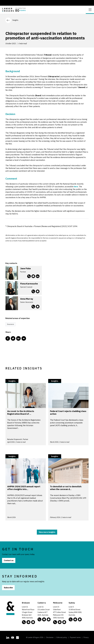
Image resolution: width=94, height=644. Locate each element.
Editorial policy (62, 637)
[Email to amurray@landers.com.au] (38, 307)
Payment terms (75, 637)
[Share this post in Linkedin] (18, 338)
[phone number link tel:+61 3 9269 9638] (33, 291)
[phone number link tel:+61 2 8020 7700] (71, 619)
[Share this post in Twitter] (13, 338)
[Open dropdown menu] (90, 9)
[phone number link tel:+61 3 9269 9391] (29, 276)
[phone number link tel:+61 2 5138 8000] (39, 619)
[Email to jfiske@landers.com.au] (33, 276)
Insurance (10, 324)
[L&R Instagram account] (18, 637)
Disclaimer (50, 637)
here (76, 187)
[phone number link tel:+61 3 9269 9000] (55, 622)
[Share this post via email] (24, 338)
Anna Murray (27, 299)
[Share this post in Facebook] (8, 338)
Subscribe (8, 588)
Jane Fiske (26, 268)
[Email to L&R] (33, 622)
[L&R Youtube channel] (13, 637)
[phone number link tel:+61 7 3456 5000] (24, 622)
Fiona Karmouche (29, 284)
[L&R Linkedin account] (38, 276)
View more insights (47, 532)
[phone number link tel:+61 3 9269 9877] (33, 307)
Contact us (9, 560)
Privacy (86, 637)
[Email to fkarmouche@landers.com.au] (38, 291)
